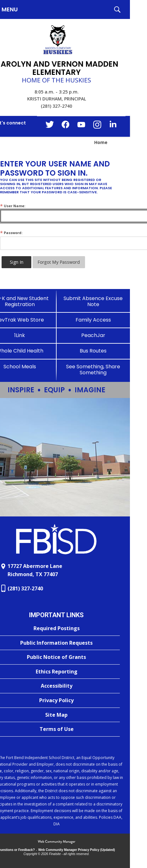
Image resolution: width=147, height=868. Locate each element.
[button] (117, 9)
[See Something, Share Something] (93, 370)
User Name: (13, 206)
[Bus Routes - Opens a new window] (93, 351)
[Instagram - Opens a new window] (97, 127)
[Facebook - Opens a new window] (65, 126)
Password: (11, 233)
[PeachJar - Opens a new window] (93, 335)
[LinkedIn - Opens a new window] (113, 126)
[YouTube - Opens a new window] (81, 126)
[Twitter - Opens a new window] (50, 126)
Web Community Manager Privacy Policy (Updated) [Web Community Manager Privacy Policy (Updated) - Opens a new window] (77, 850)
